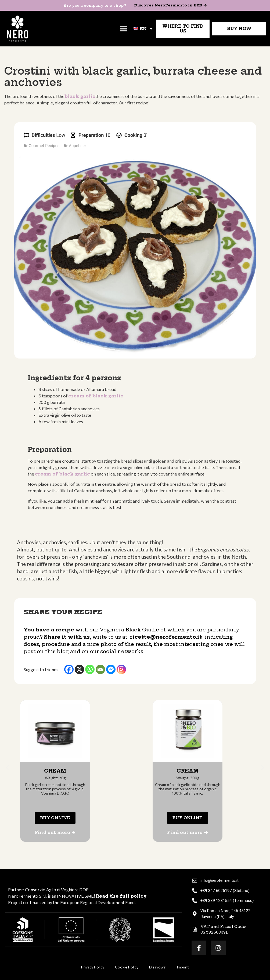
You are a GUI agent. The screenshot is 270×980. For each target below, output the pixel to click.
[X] (79, 669)
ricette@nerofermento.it (166, 637)
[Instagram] (121, 669)
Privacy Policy (93, 967)
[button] (123, 29)
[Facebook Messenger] (111, 669)
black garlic (80, 96)
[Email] (100, 669)
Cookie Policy (127, 967)
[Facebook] (69, 669)
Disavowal (158, 967)
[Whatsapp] (90, 669)
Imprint (183, 967)
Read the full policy (121, 896)
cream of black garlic (96, 396)
